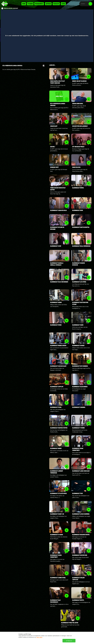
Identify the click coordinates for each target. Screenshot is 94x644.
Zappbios (48, 4)
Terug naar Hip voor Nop (11, 8)
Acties (63, 4)
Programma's (39, 4)
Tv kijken (30, 4)
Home (24, 4)
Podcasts (56, 4)
